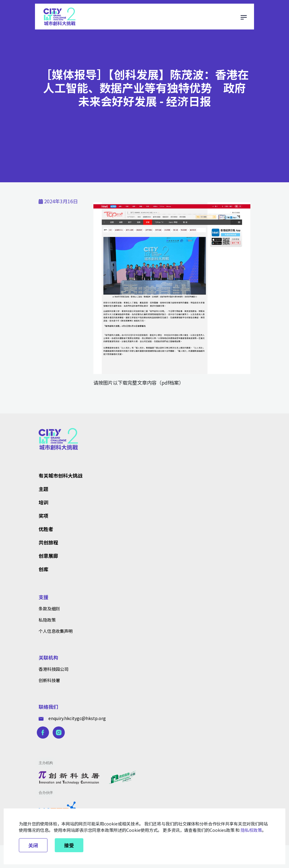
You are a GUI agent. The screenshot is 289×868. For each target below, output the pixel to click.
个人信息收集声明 (56, 631)
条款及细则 (49, 609)
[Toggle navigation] (244, 16)
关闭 (33, 845)
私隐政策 (47, 620)
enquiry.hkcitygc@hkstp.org (72, 718)
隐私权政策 (251, 830)
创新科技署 (49, 680)
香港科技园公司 (54, 669)
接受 (69, 845)
